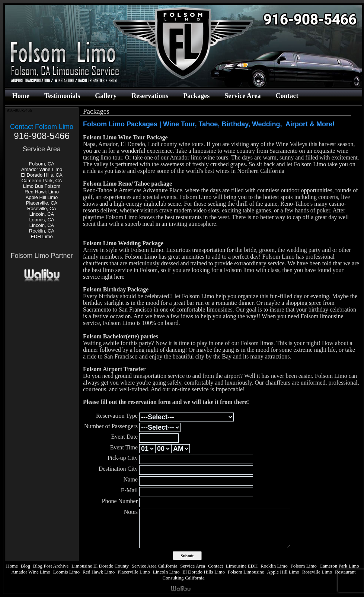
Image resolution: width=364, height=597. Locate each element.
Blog (25, 566)
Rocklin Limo (274, 566)
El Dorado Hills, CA (41, 175)
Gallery (106, 96)
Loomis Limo (66, 572)
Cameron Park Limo (339, 566)
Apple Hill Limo (42, 197)
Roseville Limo (317, 572)
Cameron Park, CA (41, 181)
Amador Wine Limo (42, 169)
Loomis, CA (41, 220)
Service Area (242, 96)
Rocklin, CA (42, 231)
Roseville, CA (42, 209)
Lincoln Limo (166, 572)
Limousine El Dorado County (100, 566)
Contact (287, 96)
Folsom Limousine (246, 572)
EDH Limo (41, 236)
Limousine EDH (242, 566)
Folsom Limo (303, 566)
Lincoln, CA (42, 214)
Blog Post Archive (51, 566)
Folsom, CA (42, 164)
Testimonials (62, 96)
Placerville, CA (42, 203)
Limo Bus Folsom (42, 186)
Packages (196, 96)
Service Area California (155, 566)
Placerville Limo (134, 572)
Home (21, 96)
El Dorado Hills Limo (204, 572)
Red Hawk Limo (42, 192)
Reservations (150, 96)
